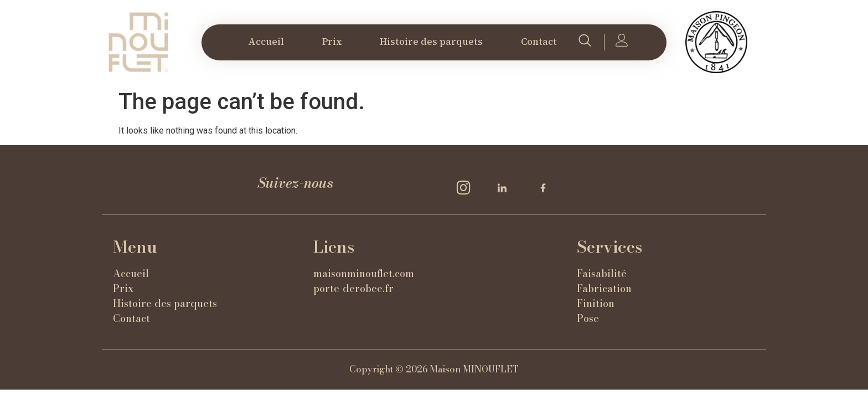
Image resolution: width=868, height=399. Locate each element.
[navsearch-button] (585, 42)
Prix (332, 42)
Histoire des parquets (431, 42)
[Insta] (465, 187)
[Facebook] (547, 187)
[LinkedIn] (506, 187)
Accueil (266, 42)
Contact (539, 42)
